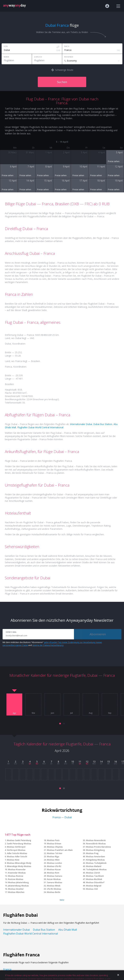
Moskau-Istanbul (16, 889)
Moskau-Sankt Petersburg (19, 840)
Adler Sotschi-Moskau (17, 853)
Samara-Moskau (55, 882)
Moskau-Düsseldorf (95, 882)
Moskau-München (16, 892)
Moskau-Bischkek (94, 879)
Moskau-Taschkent (95, 876)
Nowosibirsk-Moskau (96, 844)
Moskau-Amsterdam (96, 857)
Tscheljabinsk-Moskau (96, 870)
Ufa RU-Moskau (54, 889)
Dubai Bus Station (103, 424)
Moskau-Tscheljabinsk (96, 863)
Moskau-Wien (53, 860)
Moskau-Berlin (54, 892)
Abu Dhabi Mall (68, 930)
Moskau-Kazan (54, 870)
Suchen (62, 82)
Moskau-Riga (53, 857)
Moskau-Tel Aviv (55, 853)
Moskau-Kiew (13, 860)
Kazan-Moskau (54, 879)
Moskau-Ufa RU (54, 866)
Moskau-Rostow (16, 876)
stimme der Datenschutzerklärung (48, 645)
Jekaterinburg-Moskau (18, 886)
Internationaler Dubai (81, 424)
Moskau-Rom (53, 873)
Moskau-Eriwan (54, 844)
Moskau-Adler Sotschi (17, 857)
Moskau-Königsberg (95, 850)
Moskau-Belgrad (94, 886)
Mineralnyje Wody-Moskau (19, 866)
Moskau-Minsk (54, 886)
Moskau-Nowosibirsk (96, 840)
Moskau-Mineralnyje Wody (19, 863)
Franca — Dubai (62, 817)
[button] (60, 724)
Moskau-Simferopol (16, 847)
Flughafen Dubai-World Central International (40, 427)
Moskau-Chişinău (55, 847)
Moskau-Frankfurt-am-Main (60, 850)
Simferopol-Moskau (16, 850)
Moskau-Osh (92, 889)
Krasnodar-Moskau (17, 873)
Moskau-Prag (92, 853)
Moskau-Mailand (94, 866)
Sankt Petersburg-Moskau (19, 844)
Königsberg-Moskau (95, 860)
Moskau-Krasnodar (17, 870)
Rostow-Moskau (16, 879)
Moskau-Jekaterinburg (18, 882)
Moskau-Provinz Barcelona (98, 847)
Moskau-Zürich (93, 873)
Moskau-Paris (53, 840)
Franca (7, 969)
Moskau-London (54, 863)
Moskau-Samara (55, 876)
